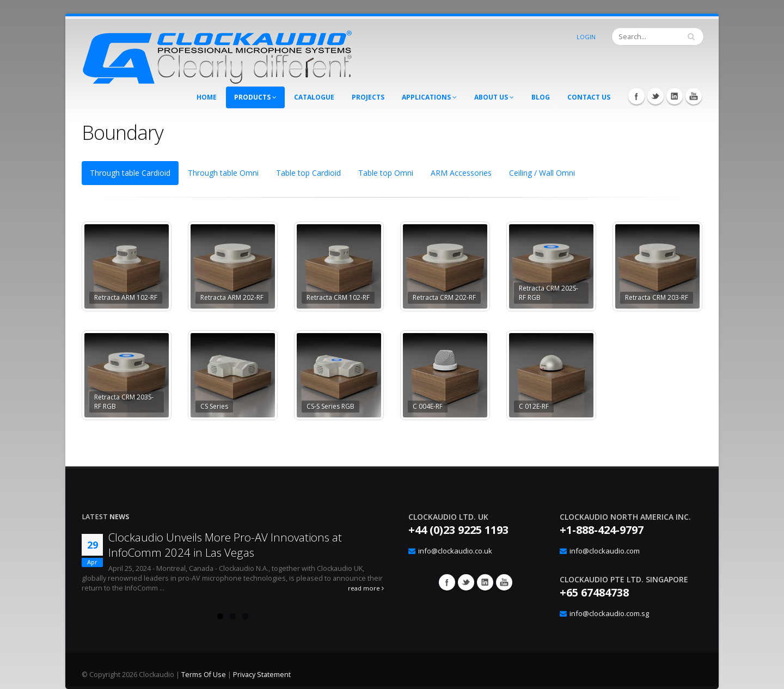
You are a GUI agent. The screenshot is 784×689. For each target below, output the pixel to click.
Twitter (656, 96)
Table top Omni (386, 173)
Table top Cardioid (308, 173)
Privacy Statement (262, 675)
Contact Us (589, 97)
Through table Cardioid (130, 173)
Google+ (485, 582)
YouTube (694, 96)
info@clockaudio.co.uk (455, 551)
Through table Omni (223, 173)
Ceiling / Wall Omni (542, 173)
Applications (429, 97)
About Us (494, 97)
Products (255, 97)
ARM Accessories (461, 173)
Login (586, 37)
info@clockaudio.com (605, 551)
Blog (541, 97)
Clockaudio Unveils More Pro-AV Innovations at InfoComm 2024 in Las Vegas (225, 545)
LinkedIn (675, 96)
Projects (368, 97)
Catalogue (314, 97)
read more (366, 588)
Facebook (636, 96)
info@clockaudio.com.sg (609, 613)
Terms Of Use (204, 675)
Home (207, 97)
